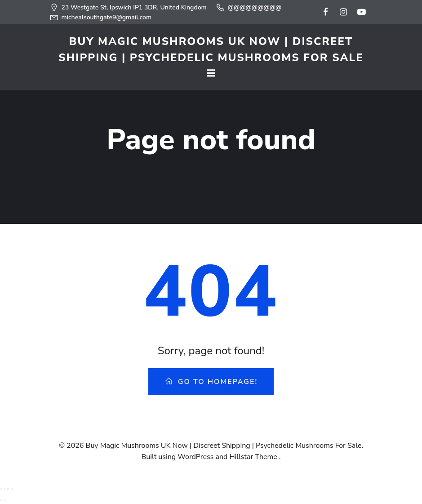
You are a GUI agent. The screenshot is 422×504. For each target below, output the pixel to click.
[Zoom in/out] (1, 489)
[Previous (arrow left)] (1, 500)
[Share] (8, 489)
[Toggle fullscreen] (4, 489)
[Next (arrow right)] (4, 500)
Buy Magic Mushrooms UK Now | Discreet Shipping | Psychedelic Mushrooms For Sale (211, 49)
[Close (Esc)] (12, 489)
